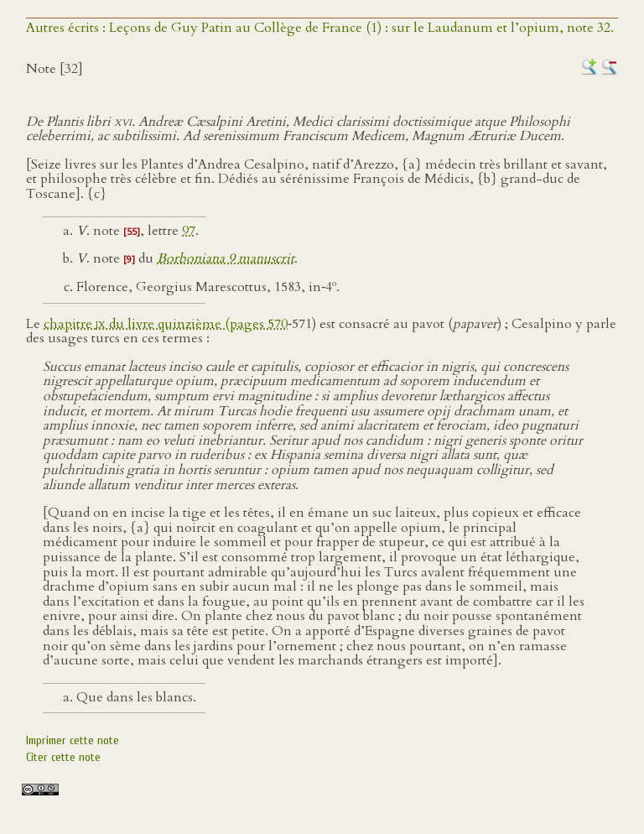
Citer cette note (63, 757)
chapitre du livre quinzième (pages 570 (166, 324)
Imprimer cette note (73, 740)
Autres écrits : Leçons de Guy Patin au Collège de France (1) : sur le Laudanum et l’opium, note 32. (320, 28)
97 (189, 231)
